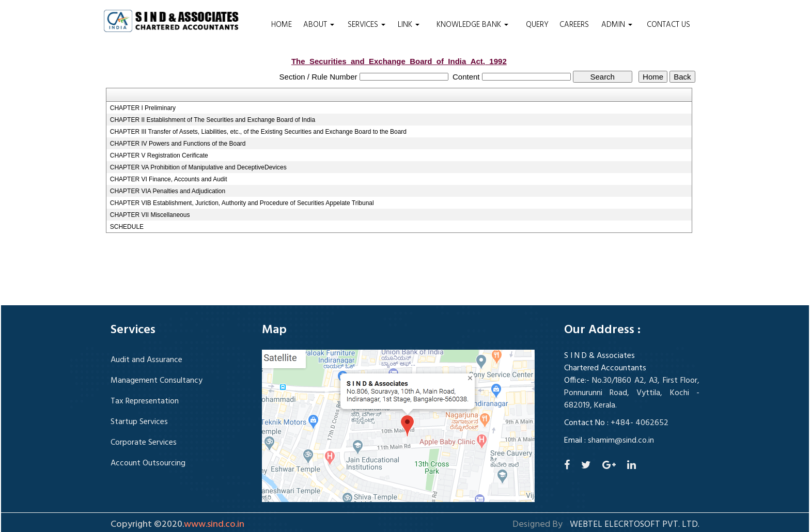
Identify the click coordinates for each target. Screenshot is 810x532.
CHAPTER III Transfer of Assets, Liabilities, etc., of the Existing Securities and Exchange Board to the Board (258, 132)
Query (537, 25)
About (319, 25)
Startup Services (139, 422)
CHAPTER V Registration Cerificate (159, 155)
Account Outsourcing (148, 463)
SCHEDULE (127, 227)
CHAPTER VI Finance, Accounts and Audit (169, 179)
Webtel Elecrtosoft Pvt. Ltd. (635, 525)
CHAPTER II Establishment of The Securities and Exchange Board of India (213, 120)
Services (367, 25)
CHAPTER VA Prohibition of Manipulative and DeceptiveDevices (198, 167)
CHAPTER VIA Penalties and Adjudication (168, 191)
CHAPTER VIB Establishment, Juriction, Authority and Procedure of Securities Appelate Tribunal (242, 203)
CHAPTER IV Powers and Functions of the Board (178, 144)
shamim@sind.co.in (621, 441)
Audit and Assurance (146, 360)
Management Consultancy (157, 381)
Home (282, 25)
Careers (574, 25)
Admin (617, 25)
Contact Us (668, 25)
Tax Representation (145, 401)
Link (409, 25)
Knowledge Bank (472, 25)
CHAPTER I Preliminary (143, 108)
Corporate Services (144, 443)
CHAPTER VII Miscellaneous (150, 215)
